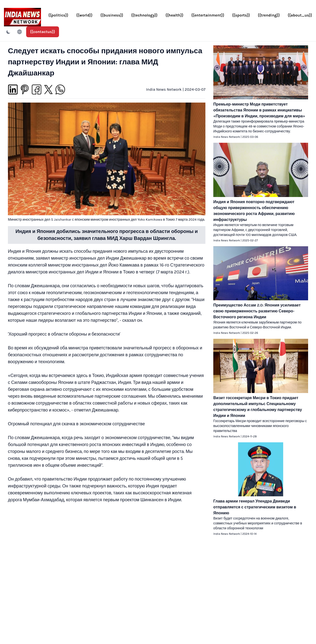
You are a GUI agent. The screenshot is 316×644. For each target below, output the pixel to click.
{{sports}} (241, 15)
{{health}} (174, 15)
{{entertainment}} (208, 15)
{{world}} (84, 15)
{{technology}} (144, 15)
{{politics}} (58, 15)
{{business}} (112, 15)
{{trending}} (269, 15)
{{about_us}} (300, 15)
